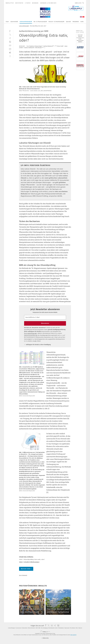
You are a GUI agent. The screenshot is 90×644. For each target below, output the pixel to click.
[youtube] (51, 626)
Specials (68, 22)
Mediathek (76, 22)
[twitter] (10, 35)
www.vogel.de (73, 635)
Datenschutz (25, 628)
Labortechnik (14, 22)
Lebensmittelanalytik (26, 22)
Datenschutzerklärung (31, 335)
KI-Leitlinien (73, 628)
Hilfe (39, 628)
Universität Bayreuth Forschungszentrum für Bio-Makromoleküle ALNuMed (80, 38)
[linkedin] (10, 42)
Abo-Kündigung (44, 628)
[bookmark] (45, 48)
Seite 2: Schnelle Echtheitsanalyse (29, 562)
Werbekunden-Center (53, 628)
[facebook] (10, 31)
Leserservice (19, 628)
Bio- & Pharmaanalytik (40, 22)
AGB (37, 628)
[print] (10, 49)
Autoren (80, 628)
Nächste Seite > (26, 569)
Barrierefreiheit (32, 628)
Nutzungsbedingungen (31, 333)
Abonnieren (45, 323)
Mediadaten (61, 628)
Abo (77, 628)
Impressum (67, 628)
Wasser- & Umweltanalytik (56, 22)
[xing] (10, 38)
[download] (10, 53)
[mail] (10, 45)
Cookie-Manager (12, 628)
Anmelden (78, 3)
